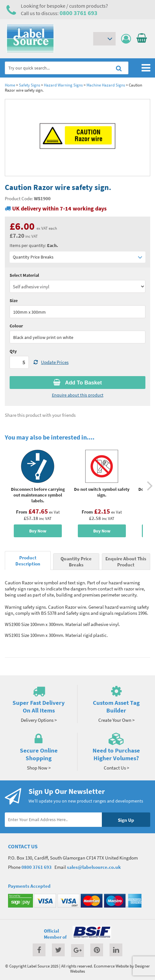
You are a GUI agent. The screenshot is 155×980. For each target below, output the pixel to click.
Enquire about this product (78, 395)
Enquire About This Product (126, 562)
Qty (13, 351)
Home (10, 85)
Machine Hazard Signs (106, 85)
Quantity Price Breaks (77, 257)
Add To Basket (77, 383)
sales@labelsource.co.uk (94, 867)
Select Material (24, 275)
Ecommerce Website (111, 966)
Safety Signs (29, 85)
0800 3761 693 (78, 13)
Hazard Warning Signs (63, 85)
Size (14, 301)
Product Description (28, 561)
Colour (16, 326)
